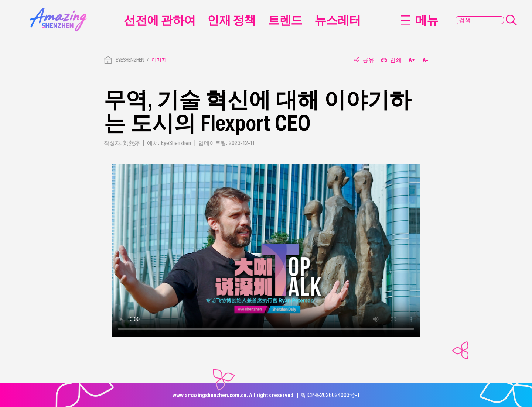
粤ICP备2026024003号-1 (330, 395)
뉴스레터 (337, 20)
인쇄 (391, 60)
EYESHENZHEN (130, 60)
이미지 (159, 60)
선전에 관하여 (160, 20)
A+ (412, 60)
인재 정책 (231, 20)
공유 (364, 60)
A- (425, 60)
